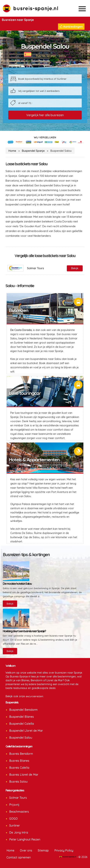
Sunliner (15, 825)
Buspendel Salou (21, 738)
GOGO (13, 819)
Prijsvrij (14, 805)
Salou (62, 56)
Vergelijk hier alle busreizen (45, 115)
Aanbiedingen (71, 27)
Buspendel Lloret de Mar (26, 731)
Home (12, 151)
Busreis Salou (18, 782)
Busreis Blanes (19, 761)
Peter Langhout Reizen (25, 839)
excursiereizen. (35, 696)
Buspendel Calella (22, 724)
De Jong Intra (19, 832)
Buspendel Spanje (33, 151)
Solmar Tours (18, 798)
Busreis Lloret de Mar (24, 775)
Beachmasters (19, 812)
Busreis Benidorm (21, 754)
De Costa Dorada (21, 330)
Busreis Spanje (46, 56)
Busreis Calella (19, 768)
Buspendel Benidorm (23, 710)
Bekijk (10, 604)
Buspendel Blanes (22, 717)
